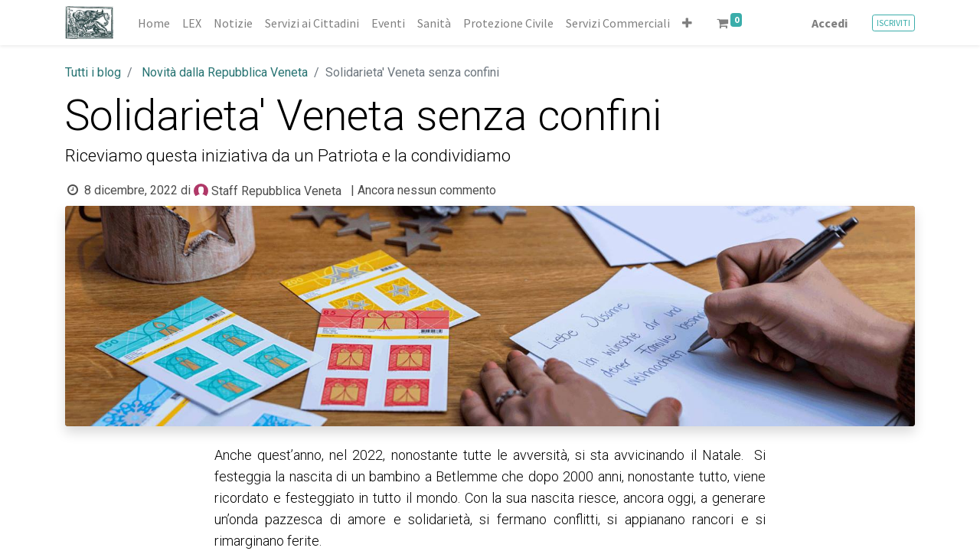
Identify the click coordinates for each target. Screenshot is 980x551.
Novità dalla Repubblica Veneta (225, 72)
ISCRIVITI (893, 23)
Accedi (830, 23)
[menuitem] (154, 23)
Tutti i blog (93, 72)
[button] (687, 23)
